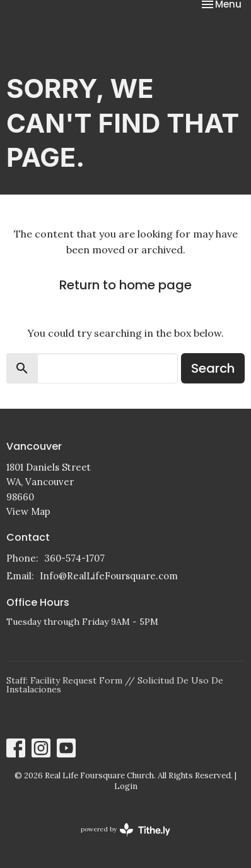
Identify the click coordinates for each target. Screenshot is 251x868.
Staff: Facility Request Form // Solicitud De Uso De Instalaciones (115, 685)
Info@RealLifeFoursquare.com (109, 576)
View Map (28, 511)
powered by (125, 830)
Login (126, 786)
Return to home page (125, 285)
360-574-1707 (74, 558)
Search (213, 368)
